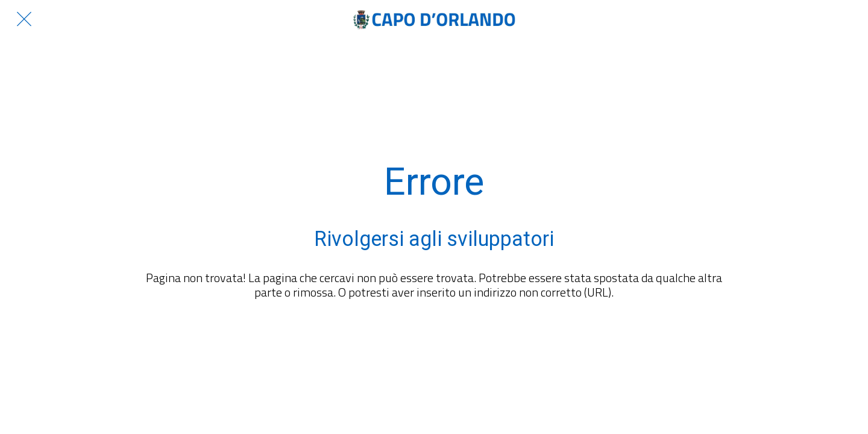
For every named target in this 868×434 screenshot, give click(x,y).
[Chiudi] (24, 19)
